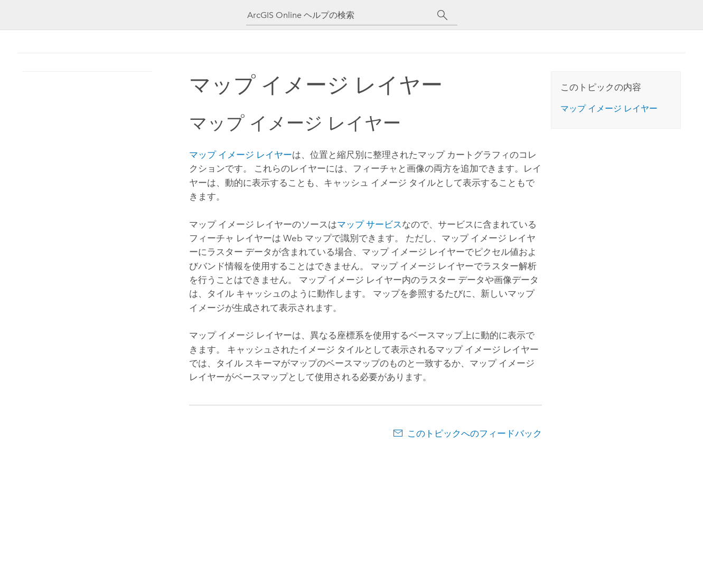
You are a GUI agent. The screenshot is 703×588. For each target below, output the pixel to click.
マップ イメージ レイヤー (241, 155)
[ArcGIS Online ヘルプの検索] (342, 15)
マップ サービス (369, 224)
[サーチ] (443, 15)
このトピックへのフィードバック (475, 433)
